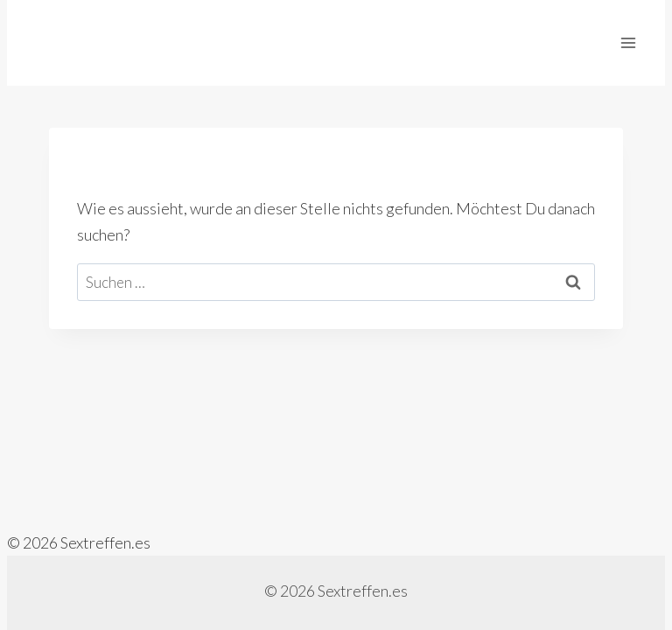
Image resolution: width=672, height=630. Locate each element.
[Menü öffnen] (628, 42)
